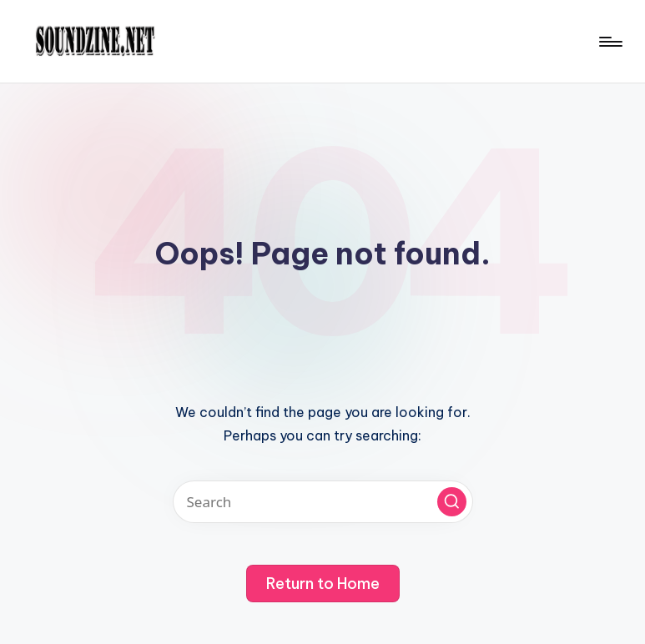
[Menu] (610, 42)
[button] (452, 502)
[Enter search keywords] (323, 502)
